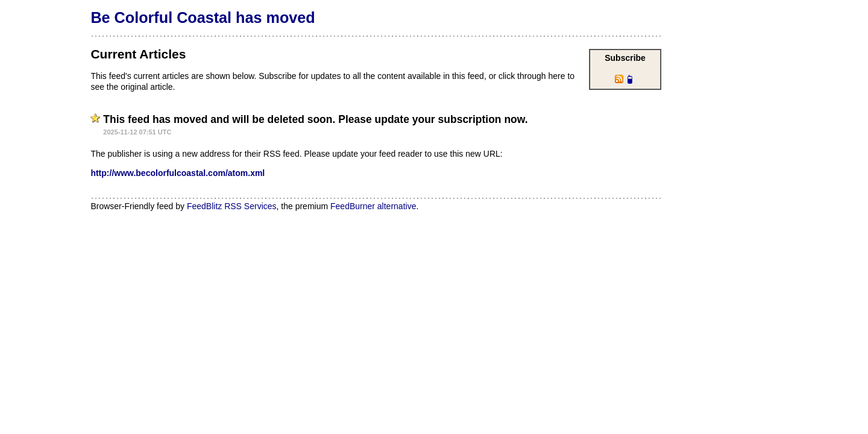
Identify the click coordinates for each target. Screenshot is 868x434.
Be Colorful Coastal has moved (203, 17)
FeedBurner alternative (373, 206)
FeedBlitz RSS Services (232, 206)
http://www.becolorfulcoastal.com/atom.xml (178, 173)
